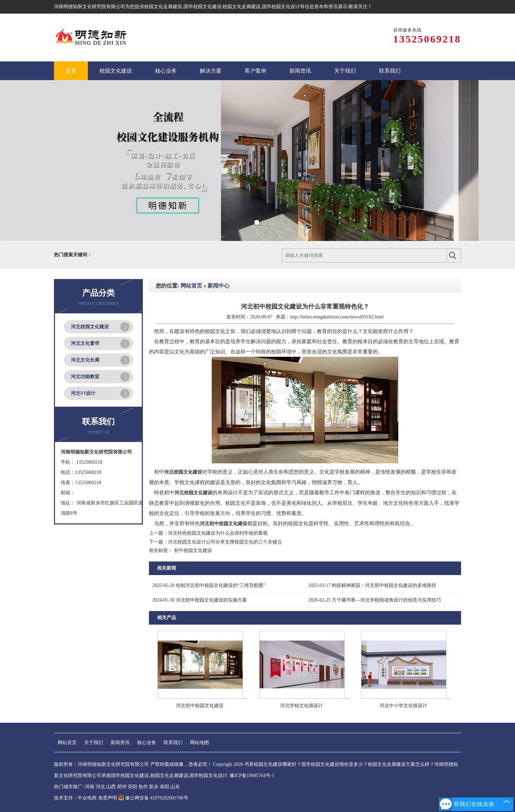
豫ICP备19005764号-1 (252, 776)
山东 (175, 787)
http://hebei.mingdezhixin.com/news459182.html (337, 317)
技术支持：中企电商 (75, 798)
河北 (100, 787)
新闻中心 (218, 286)
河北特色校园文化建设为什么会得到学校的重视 (218, 533)
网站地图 (199, 743)
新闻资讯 (120, 743)
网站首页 (191, 286)
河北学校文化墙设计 (302, 706)
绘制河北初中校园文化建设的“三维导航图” (209, 585)
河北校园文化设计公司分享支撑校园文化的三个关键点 (225, 542)
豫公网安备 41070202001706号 (153, 798)
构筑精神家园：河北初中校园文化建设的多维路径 (372, 585)
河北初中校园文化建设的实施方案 (200, 600)
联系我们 (173, 743)
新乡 (154, 787)
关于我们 (94, 743)
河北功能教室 (85, 377)
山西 (111, 787)
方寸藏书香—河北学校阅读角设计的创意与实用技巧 (375, 600)
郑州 (122, 787)
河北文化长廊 (85, 360)
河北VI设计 (83, 393)
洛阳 (165, 787)
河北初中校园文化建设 (200, 706)
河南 (90, 787)
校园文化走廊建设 (163, 7)
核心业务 (147, 743)
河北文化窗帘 (85, 343)
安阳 (132, 787)
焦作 (143, 787)
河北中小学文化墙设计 (403, 706)
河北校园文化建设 (90, 327)
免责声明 (108, 798)
